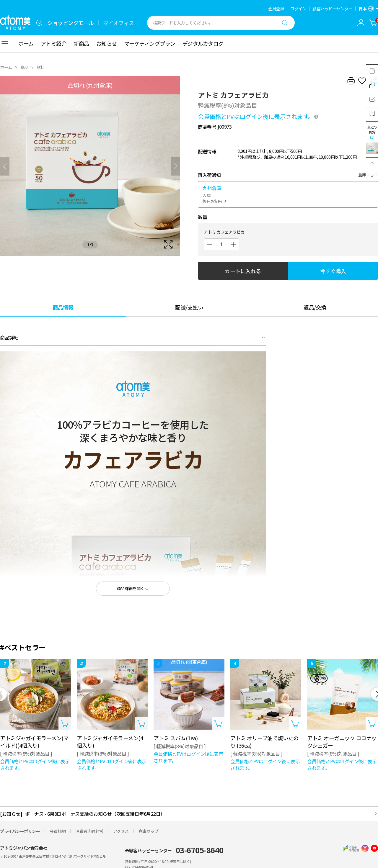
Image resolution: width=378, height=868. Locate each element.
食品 (24, 67)
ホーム (6, 67)
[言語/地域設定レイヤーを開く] (368, 9)
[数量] (221, 244)
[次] (175, 166)
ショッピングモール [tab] (71, 23)
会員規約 (58, 831)
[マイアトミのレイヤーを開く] (361, 23)
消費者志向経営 (89, 831)
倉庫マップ (149, 831)
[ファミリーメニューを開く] (39, 23)
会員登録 (276, 9)
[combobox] (39, 23)
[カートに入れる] (373, 23)
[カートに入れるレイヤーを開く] (65, 723)
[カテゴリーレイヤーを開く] (5, 44)
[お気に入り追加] (362, 81)
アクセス (121, 831)
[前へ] (5, 166)
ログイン (298, 9)
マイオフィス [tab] (119, 23)
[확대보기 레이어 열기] (90, 166)
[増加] (233, 244)
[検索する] (285, 23)
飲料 (41, 67)
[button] (372, 163)
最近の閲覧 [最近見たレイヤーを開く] (372, 132)
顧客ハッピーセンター (332, 9)
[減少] (210, 244)
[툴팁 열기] (316, 117)
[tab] (63, 307)
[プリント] (351, 81)
